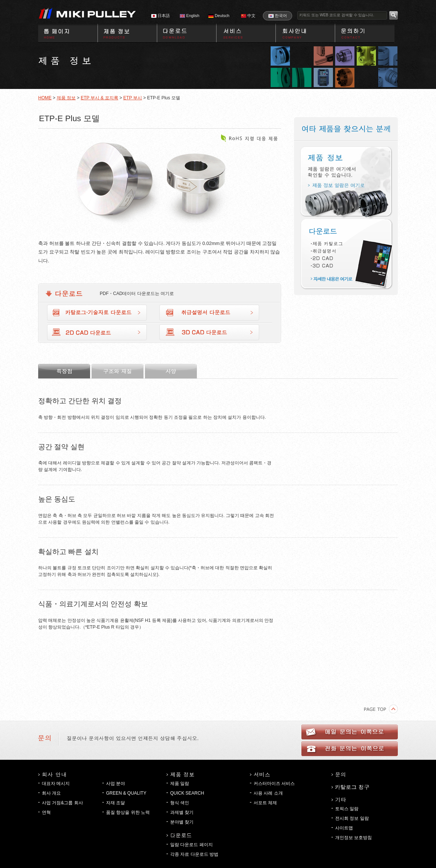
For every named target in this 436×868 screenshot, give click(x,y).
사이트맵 (344, 828)
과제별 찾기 (182, 812)
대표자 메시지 (56, 783)
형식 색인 (180, 803)
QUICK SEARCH (187, 793)
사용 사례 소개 (268, 793)
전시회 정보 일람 (352, 818)
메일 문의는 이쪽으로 (350, 732)
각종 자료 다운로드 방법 (194, 854)
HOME (45, 98)
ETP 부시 (133, 98)
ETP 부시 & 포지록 (100, 98)
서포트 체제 (265, 803)
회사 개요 (51, 793)
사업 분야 (115, 783)
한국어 (278, 16)
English (189, 16)
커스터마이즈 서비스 (274, 783)
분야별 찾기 (182, 822)
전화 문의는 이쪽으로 (350, 749)
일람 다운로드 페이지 (191, 845)
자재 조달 (115, 803)
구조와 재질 (118, 371)
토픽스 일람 (347, 809)
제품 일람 (180, 783)
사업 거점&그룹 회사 (62, 803)
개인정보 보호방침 (354, 838)
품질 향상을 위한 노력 (128, 812)
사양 (171, 371)
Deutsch (219, 16)
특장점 (64, 371)
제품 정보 (66, 98)
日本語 (161, 16)
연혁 (46, 812)
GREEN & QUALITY (126, 793)
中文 (248, 16)
